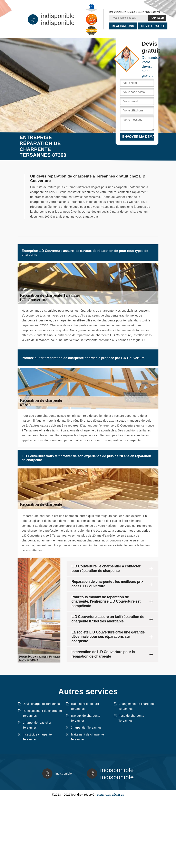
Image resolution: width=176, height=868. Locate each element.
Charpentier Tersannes (86, 728)
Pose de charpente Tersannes (131, 718)
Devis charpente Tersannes (41, 704)
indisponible (58, 16)
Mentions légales (111, 795)
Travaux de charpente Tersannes (86, 718)
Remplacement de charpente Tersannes (42, 713)
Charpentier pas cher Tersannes (37, 725)
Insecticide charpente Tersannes (37, 737)
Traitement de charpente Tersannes (87, 737)
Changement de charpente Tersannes (136, 706)
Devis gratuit (153, 26)
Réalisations (123, 26)
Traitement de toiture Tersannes (85, 706)
